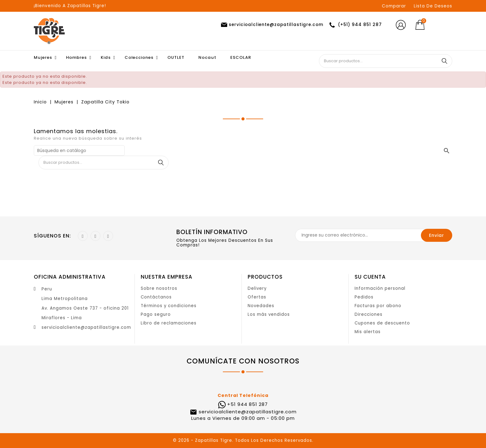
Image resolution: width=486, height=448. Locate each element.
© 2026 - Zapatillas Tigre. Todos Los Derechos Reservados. (243, 440)
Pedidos (364, 297)
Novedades (261, 306)
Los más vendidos (269, 314)
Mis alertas (368, 332)
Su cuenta (370, 277)
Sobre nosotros (159, 288)
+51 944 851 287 (247, 404)
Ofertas (257, 297)
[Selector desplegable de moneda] (442, 25)
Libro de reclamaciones (169, 323)
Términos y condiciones (169, 306)
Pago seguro (156, 314)
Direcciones (369, 314)
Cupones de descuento (382, 323)
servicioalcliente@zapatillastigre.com (86, 327)
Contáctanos (156, 297)
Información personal (380, 288)
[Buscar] (79, 150)
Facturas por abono (378, 306)
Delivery (257, 288)
